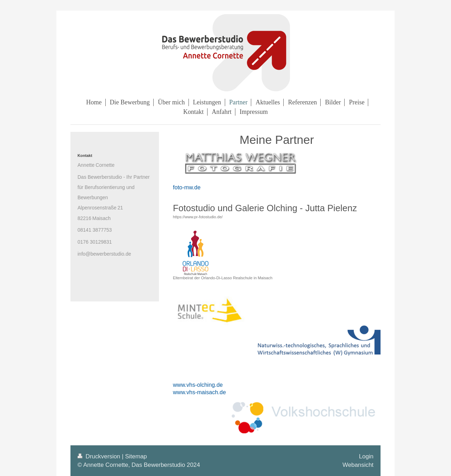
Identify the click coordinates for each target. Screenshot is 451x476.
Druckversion (100, 456)
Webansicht (358, 465)
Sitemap (136, 456)
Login (366, 456)
